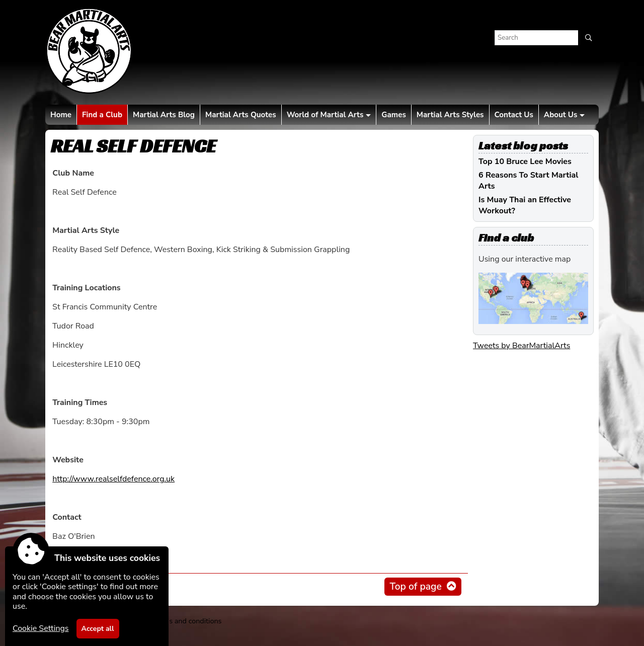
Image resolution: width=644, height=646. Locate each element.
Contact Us (514, 115)
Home (61, 115)
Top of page (415, 587)
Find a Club (102, 115)
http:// (113, 479)
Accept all (98, 629)
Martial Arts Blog (164, 115)
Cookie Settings (41, 628)
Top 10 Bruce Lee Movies (525, 161)
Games (393, 115)
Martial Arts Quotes (241, 115)
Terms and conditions (187, 621)
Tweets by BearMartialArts (521, 346)
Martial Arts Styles (450, 115)
